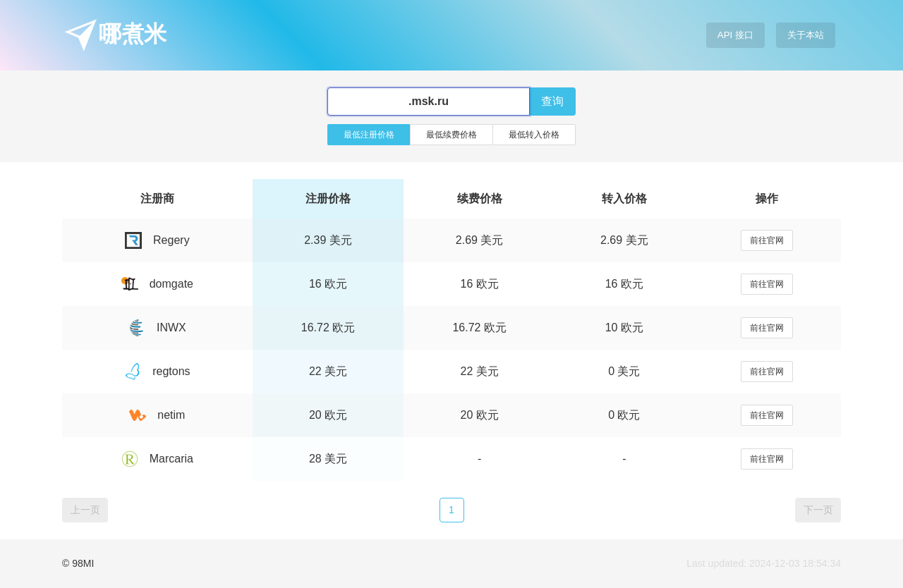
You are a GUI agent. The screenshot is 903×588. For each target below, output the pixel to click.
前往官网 (767, 240)
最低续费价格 (451, 135)
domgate (157, 284)
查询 (552, 101)
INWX (157, 327)
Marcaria (157, 459)
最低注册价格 (369, 135)
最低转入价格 (534, 135)
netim (157, 415)
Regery (157, 240)
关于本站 (806, 35)
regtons (157, 371)
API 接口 (735, 35)
